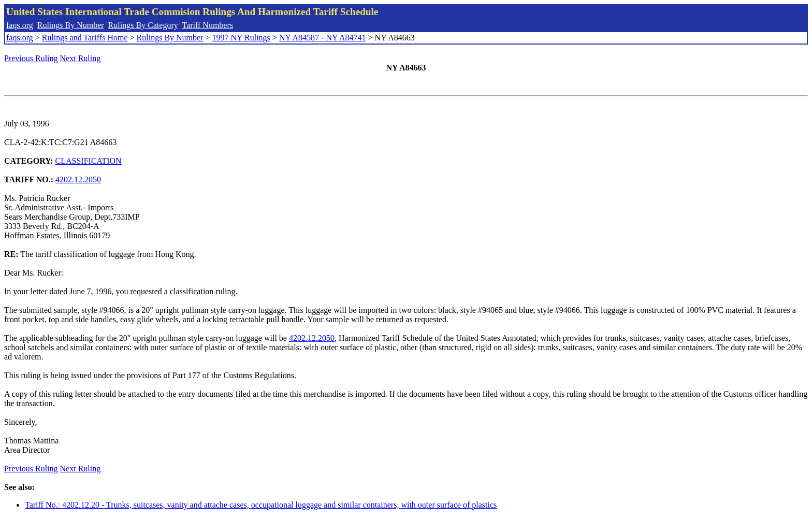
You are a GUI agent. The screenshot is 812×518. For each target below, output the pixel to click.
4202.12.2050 (78, 179)
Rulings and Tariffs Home (85, 38)
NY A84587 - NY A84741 (323, 38)
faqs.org (20, 25)
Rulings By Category (143, 25)
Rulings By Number (71, 25)
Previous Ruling (31, 58)
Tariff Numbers (207, 25)
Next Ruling (81, 58)
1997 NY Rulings (241, 38)
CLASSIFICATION (89, 161)
